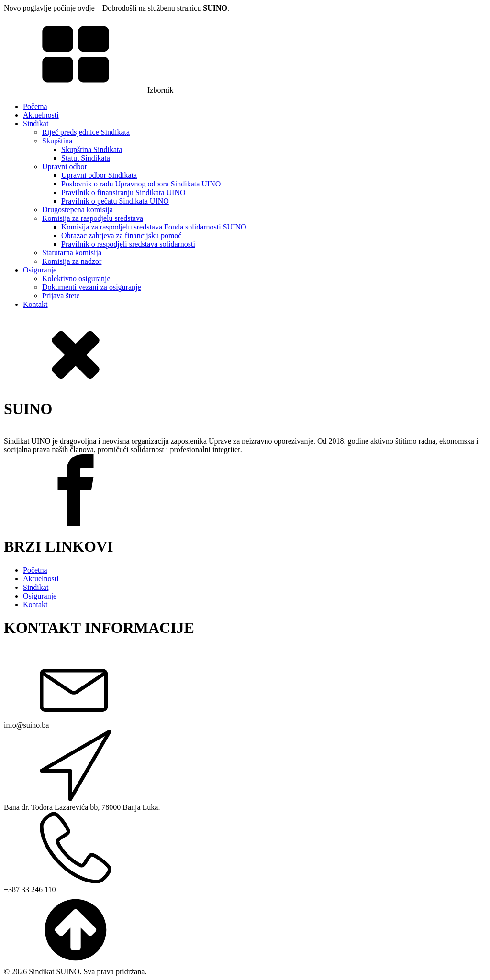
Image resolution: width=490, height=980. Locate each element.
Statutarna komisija (72, 253)
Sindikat (36, 124)
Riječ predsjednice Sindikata (86, 132)
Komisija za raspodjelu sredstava (93, 218)
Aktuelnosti (41, 115)
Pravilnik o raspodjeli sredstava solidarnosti (128, 244)
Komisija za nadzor (72, 261)
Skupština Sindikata (92, 149)
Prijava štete (61, 296)
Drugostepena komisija (78, 210)
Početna (35, 106)
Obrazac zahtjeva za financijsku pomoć (121, 235)
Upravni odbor (65, 167)
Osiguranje (40, 270)
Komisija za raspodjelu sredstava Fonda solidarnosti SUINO (154, 227)
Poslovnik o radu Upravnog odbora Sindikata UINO (141, 184)
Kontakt (35, 304)
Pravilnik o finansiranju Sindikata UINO (123, 192)
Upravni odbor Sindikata (99, 175)
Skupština (57, 141)
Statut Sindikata (86, 158)
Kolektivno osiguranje (76, 278)
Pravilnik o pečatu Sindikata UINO (115, 201)
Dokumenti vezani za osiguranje (92, 287)
